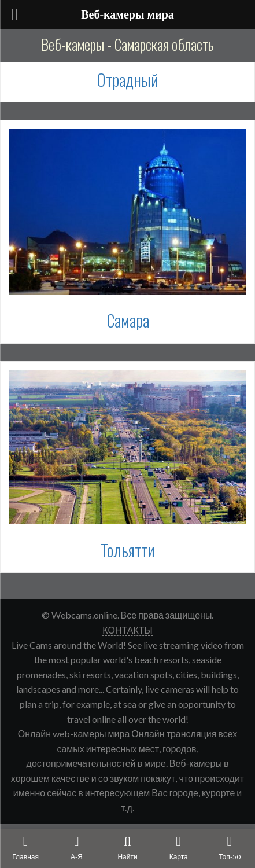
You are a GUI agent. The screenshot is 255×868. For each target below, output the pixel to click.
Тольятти (128, 550)
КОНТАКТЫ (127, 630)
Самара (128, 320)
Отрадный (127, 80)
